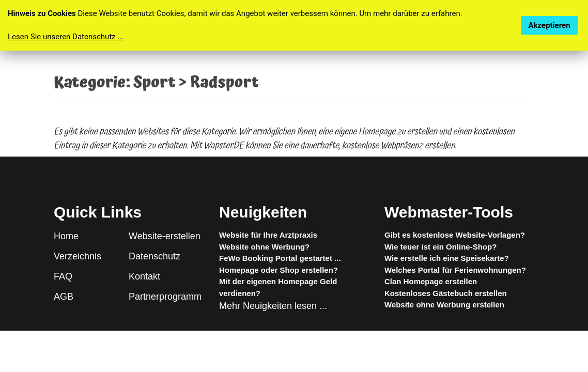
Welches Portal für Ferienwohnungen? (455, 270)
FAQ (63, 276)
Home (66, 236)
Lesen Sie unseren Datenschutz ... (66, 37)
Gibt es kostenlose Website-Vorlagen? (455, 235)
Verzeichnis (78, 256)
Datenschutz (154, 256)
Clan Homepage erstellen (431, 281)
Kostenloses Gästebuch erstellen (446, 293)
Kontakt (144, 276)
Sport (154, 83)
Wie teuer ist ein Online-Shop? (440, 247)
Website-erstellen (165, 236)
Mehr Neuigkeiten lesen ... (273, 306)
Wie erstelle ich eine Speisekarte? (447, 258)
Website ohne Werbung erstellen (444, 305)
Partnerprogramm (165, 297)
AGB (64, 297)
